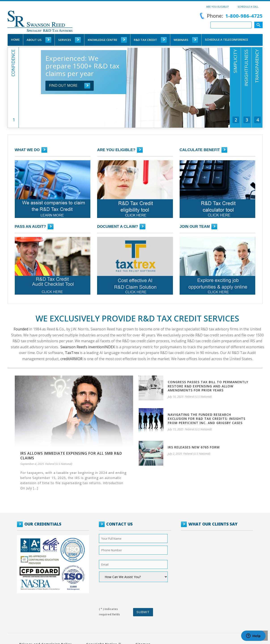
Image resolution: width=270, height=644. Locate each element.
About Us (34, 40)
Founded (21, 329)
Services (65, 40)
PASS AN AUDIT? (30, 227)
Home (15, 40)
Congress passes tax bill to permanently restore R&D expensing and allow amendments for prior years (208, 386)
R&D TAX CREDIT (145, 40)
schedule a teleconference (226, 40)
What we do (27, 150)
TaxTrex (72, 353)
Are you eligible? (116, 150)
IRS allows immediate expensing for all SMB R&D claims (71, 456)
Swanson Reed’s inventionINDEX (87, 347)
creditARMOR (71, 359)
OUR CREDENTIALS (43, 524)
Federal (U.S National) (59, 464)
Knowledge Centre (102, 40)
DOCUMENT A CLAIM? (118, 227)
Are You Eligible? (217, 6)
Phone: (231, 16)
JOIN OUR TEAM (195, 227)
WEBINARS (181, 40)
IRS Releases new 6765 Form (194, 447)
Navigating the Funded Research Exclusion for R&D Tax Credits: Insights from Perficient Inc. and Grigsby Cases (207, 419)
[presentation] (133, 593)
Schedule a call (248, 6)
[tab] (13, 100)
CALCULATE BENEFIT (200, 150)
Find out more (63, 85)
